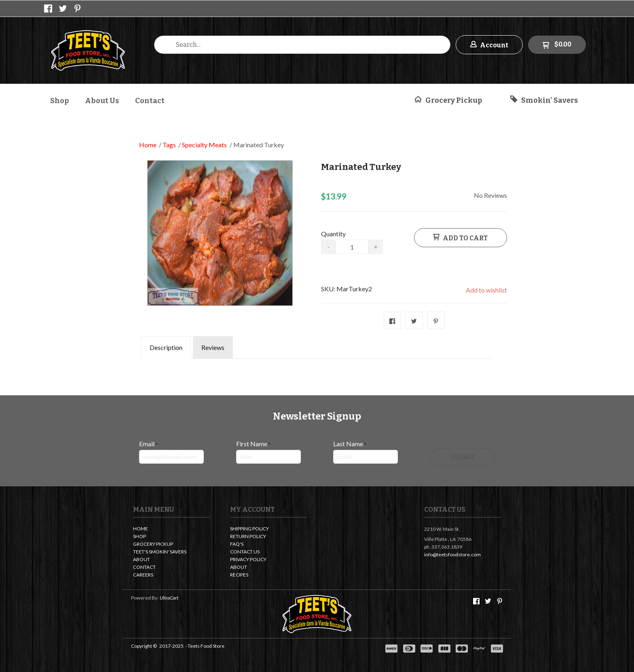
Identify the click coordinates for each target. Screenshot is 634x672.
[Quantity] (352, 247)
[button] (489, 45)
